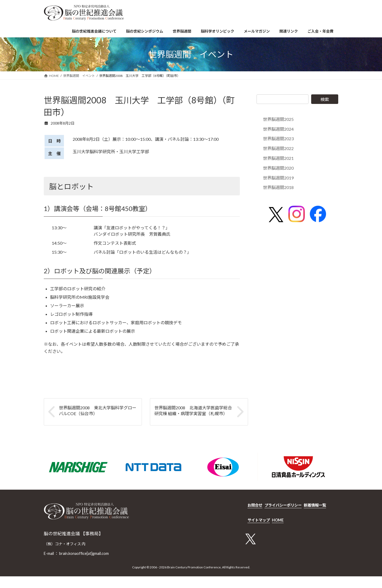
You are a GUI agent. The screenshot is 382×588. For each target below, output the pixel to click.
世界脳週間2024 (278, 129)
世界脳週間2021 (278, 158)
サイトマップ (259, 520)
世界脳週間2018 (278, 188)
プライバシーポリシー (283, 505)
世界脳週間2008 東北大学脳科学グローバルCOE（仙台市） (98, 411)
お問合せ (255, 505)
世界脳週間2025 (278, 119)
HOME (278, 520)
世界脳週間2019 (278, 178)
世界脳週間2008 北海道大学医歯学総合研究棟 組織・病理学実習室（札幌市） (193, 411)
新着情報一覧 (315, 505)
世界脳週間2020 (278, 168)
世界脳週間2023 (278, 139)
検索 (325, 99)
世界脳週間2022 (278, 148)
